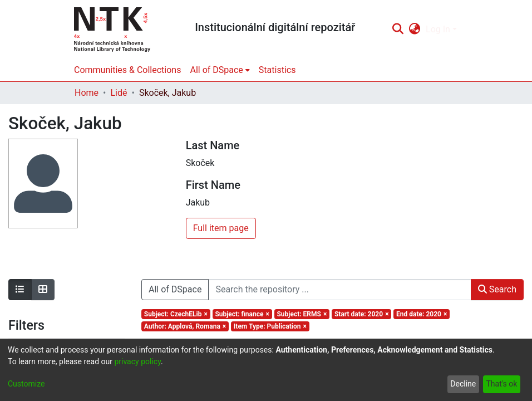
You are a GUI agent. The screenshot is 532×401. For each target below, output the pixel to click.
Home (87, 93)
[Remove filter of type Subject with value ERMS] (302, 314)
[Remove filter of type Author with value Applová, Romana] (185, 326)
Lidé (119, 93)
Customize (26, 384)
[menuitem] (415, 30)
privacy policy (137, 361)
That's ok (501, 384)
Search (497, 289)
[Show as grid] (43, 290)
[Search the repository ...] (339, 290)
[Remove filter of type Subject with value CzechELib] (176, 314)
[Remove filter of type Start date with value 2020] (361, 314)
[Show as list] (20, 290)
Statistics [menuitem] (277, 70)
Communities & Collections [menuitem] (127, 70)
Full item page (221, 228)
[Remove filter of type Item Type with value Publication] (270, 326)
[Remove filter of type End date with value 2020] (422, 314)
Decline (463, 384)
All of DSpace (175, 289)
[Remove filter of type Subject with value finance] (242, 314)
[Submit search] (398, 30)
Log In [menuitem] (438, 29)
